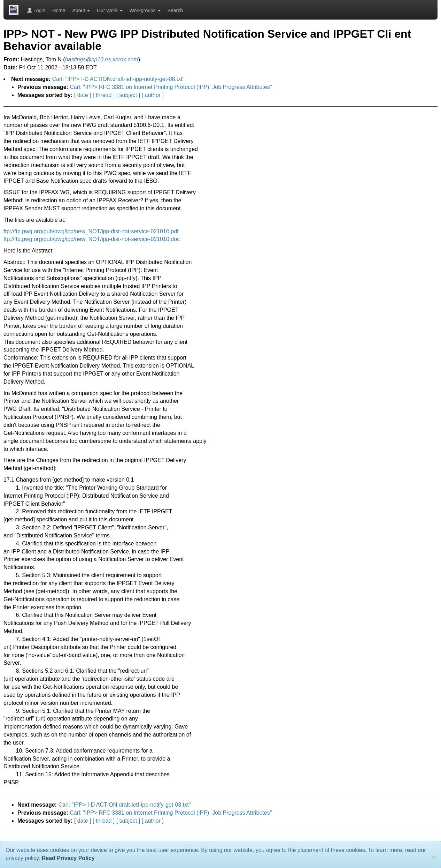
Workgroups (145, 10)
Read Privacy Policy (68, 858)
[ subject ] (128, 95)
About (81, 10)
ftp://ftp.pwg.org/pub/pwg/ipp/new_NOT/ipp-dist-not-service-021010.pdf (91, 231)
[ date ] (83, 95)
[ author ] (153, 95)
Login (36, 10)
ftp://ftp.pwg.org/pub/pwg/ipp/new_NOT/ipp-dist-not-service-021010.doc (92, 239)
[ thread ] (104, 95)
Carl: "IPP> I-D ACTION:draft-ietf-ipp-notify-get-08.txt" (118, 79)
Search (175, 10)
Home (59, 10)
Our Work (110, 10)
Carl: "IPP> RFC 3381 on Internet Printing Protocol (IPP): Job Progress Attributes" (171, 87)
